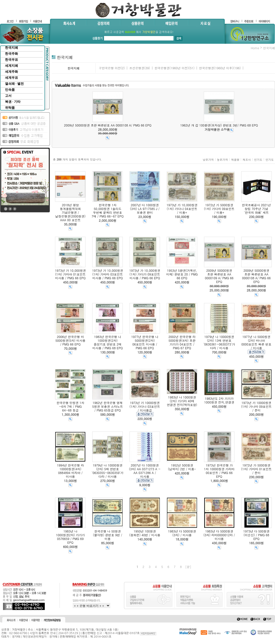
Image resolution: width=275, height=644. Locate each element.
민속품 (10, 90)
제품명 (235, 160)
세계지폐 (11, 66)
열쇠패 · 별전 (14, 84)
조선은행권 (137, 68)
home (255, 48)
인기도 (258, 160)
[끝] (188, 567)
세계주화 (11, 72)
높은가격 (222, 160)
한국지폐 (11, 48)
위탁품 (10, 108)
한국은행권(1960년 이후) (216, 68)
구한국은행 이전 (110, 68)
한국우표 (11, 60)
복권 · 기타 (13, 102)
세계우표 (11, 78)
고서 (8, 96)
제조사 (247, 160)
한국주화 (11, 54)
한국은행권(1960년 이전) (172, 68)
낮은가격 (208, 160)
